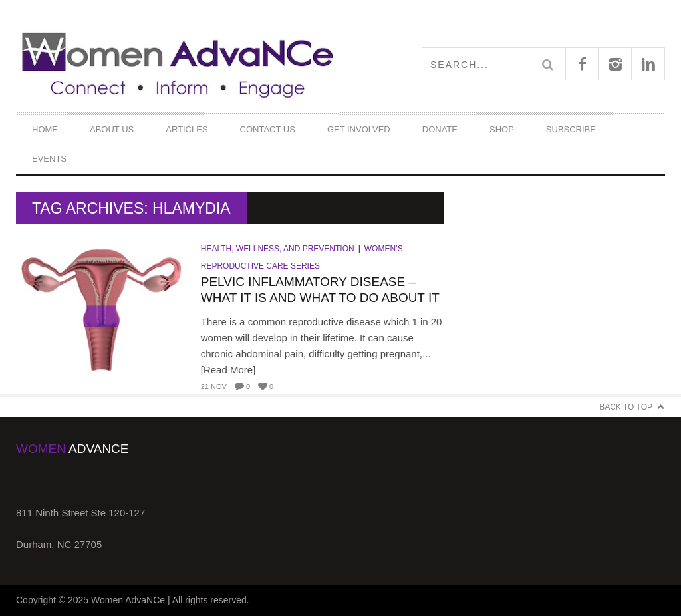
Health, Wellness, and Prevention (278, 249)
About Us (112, 129)
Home (45, 129)
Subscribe (571, 129)
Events (49, 159)
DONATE (440, 129)
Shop (502, 129)
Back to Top (626, 407)
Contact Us (268, 129)
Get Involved (359, 129)
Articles (187, 129)
